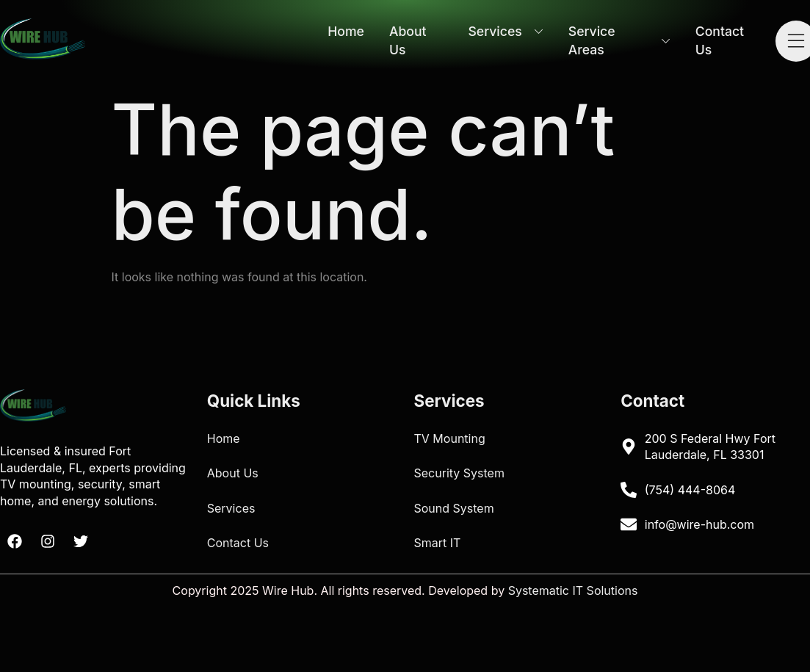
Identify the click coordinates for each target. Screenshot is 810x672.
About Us (408, 40)
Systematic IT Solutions (573, 590)
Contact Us (720, 40)
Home (346, 31)
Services (505, 31)
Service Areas (619, 40)
